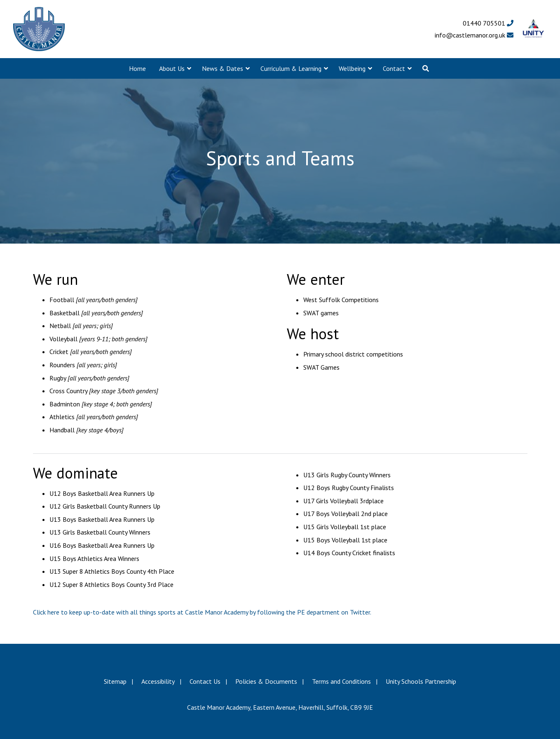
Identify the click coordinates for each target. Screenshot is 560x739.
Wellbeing (352, 68)
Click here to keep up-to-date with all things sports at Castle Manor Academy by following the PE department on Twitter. (202, 612)
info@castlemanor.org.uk (474, 35)
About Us (172, 68)
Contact (394, 68)
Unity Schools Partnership (421, 681)
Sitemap (115, 681)
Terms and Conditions (341, 681)
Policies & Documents (266, 681)
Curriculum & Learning (291, 68)
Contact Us (205, 681)
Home (137, 68)
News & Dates (223, 68)
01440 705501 (488, 23)
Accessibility (158, 681)
